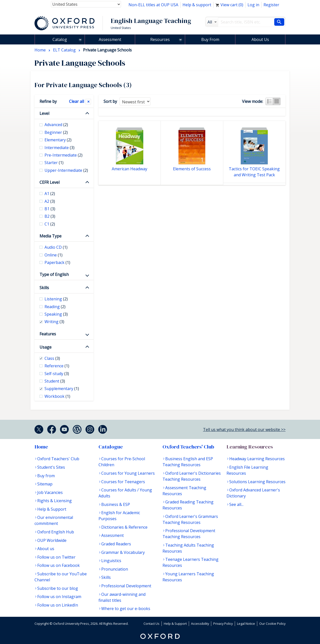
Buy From (210, 39)
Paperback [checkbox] (57, 262)
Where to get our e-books (126, 609)
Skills (44, 288)
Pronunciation (115, 569)
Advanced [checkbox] (56, 125)
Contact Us (151, 624)
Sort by (110, 101)
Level (44, 113)
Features (48, 334)
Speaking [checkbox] (56, 314)
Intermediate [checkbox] (59, 148)
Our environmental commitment (54, 520)
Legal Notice (246, 624)
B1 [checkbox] (50, 209)
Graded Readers (116, 544)
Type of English (54, 274)
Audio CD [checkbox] (56, 247)
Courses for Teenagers (123, 482)
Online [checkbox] (53, 255)
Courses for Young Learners (128, 473)
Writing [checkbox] (54, 322)
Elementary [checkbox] (58, 140)
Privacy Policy (223, 624)
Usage (45, 347)
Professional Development (126, 586)
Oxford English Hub (56, 532)
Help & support (197, 5)
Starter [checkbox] (54, 163)
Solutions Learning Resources (257, 482)
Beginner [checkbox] (56, 132)
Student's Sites (51, 467)
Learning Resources (250, 447)
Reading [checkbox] (55, 307)
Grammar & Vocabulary (123, 552)
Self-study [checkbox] (57, 374)
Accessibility (200, 624)
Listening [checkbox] (56, 299)
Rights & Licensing (54, 501)
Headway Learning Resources (257, 459)
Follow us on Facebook (58, 565)
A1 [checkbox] (50, 194)
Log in (253, 5)
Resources (160, 39)
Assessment (110, 39)
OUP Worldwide (52, 540)
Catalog (60, 39)
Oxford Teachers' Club (58, 459)
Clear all (76, 101)
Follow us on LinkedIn (58, 605)
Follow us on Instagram (59, 597)
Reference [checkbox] (57, 366)
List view (269, 101)
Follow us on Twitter (56, 557)
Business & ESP (116, 504)
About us (46, 549)
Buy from (46, 476)
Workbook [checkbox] (57, 396)
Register (271, 5)
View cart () (229, 5)
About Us (260, 39)
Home (41, 447)
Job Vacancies (50, 492)
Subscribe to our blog (58, 588)
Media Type (50, 236)
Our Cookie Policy (272, 624)
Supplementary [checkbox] (62, 389)
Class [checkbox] (52, 358)
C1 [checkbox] (50, 224)
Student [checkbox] (55, 381)
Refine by (48, 101)
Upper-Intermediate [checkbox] (66, 170)
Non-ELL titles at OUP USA (153, 5)
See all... (236, 504)
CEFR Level (49, 182)
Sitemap (45, 484)
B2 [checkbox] (50, 216)
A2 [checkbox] (50, 201)
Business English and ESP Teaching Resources (188, 462)
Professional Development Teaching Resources (189, 534)
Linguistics (111, 561)
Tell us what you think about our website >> (244, 429)
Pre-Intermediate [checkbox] (63, 155)
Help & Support (52, 509)
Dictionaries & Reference (124, 527)
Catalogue (111, 447)
